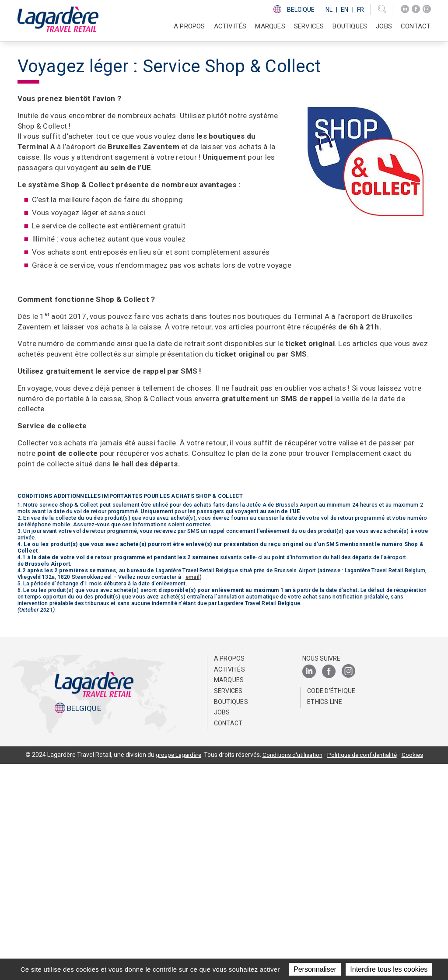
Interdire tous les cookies (389, 969)
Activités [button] (230, 26)
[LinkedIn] (405, 9)
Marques (270, 26)
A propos (229, 875)
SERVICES (309, 26)
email (192, 793)
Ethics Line (325, 918)
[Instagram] (427, 9)
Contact (416, 26)
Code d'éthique (331, 907)
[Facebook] (416, 9)
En (345, 10)
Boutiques (350, 26)
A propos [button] (189, 26)
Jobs (384, 26)
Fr (360, 10)
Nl (329, 10)
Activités (229, 885)
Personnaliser (315, 969)
